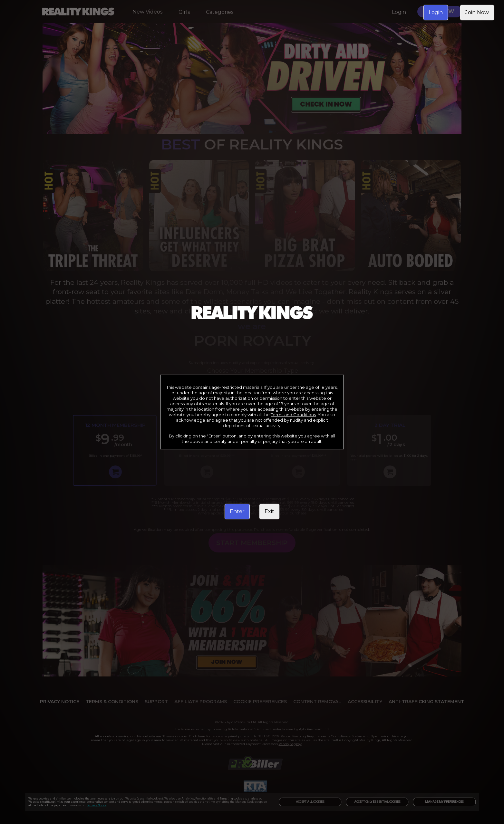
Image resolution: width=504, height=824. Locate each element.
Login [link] (436, 12)
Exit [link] (269, 511)
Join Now (477, 12)
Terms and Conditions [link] (293, 415)
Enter (237, 511)
